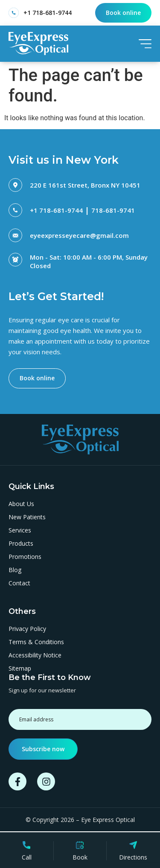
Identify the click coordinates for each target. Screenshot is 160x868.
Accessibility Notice (35, 655)
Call (27, 859)
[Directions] (133, 847)
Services (20, 530)
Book (80, 859)
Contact (19, 583)
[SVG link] (38, 43)
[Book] (80, 847)
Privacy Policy (27, 629)
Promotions (25, 557)
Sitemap (20, 668)
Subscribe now (43, 749)
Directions (133, 859)
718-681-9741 (113, 210)
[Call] (26, 847)
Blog (15, 570)
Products (21, 544)
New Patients (27, 517)
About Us (21, 504)
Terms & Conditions (36, 642)
